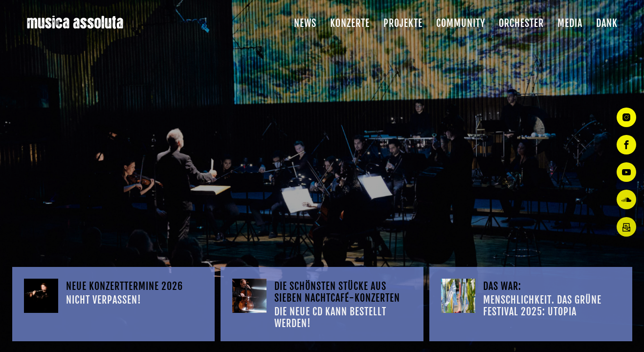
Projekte (403, 23)
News (305, 23)
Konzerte (350, 23)
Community (461, 23)
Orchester (521, 23)
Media (570, 23)
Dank (607, 23)
